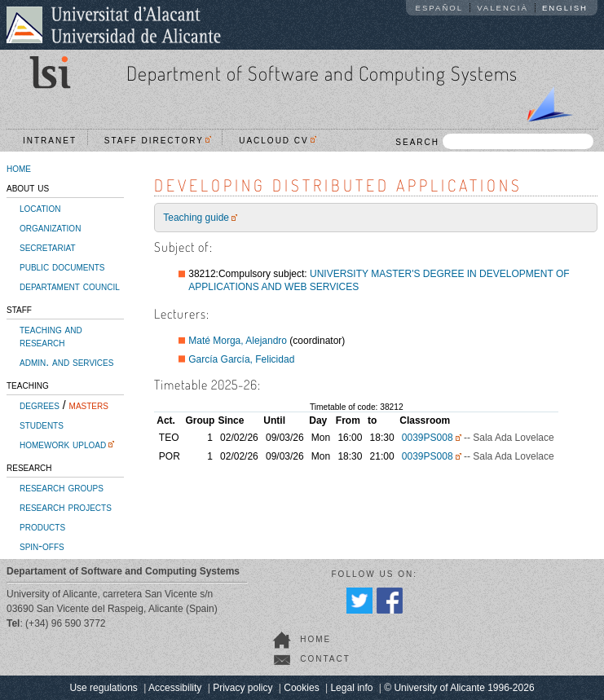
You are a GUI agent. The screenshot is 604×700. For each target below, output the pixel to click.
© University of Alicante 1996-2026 (459, 688)
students (42, 425)
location (40, 208)
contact (325, 659)
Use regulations (103, 688)
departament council (70, 286)
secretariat (48, 247)
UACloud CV (278, 141)
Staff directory (158, 141)
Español (440, 8)
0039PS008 (428, 438)
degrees (40, 405)
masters (89, 405)
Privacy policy (242, 688)
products (42, 526)
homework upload (63, 444)
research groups (62, 487)
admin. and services (66, 362)
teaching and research (51, 336)
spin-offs (42, 546)
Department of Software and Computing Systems (322, 73)
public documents (62, 266)
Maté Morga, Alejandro (238, 341)
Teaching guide (196, 218)
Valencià (503, 8)
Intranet (50, 141)
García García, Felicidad (241, 359)
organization (50, 227)
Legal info (351, 688)
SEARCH (494, 141)
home (19, 168)
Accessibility (175, 688)
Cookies (301, 688)
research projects (66, 507)
